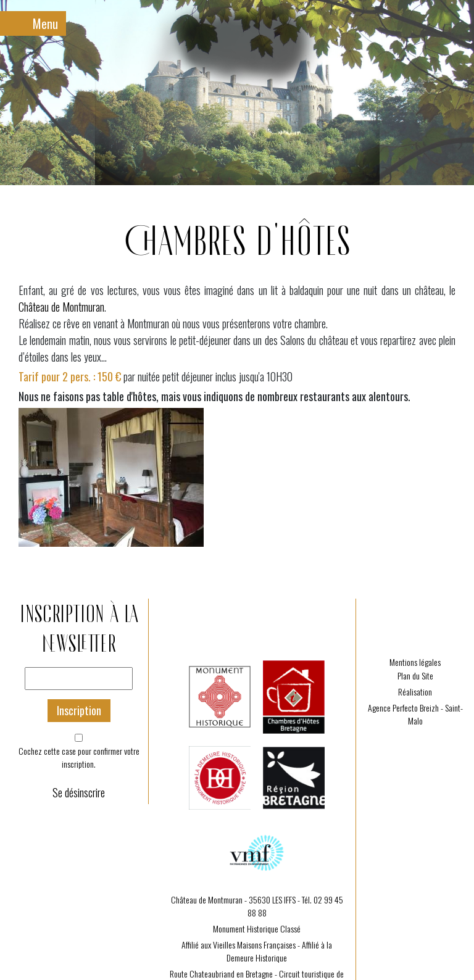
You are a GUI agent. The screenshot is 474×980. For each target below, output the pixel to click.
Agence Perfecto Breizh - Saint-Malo (415, 714)
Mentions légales (415, 662)
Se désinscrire (79, 792)
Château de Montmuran (61, 307)
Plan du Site (415, 675)
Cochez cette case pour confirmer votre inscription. (79, 757)
